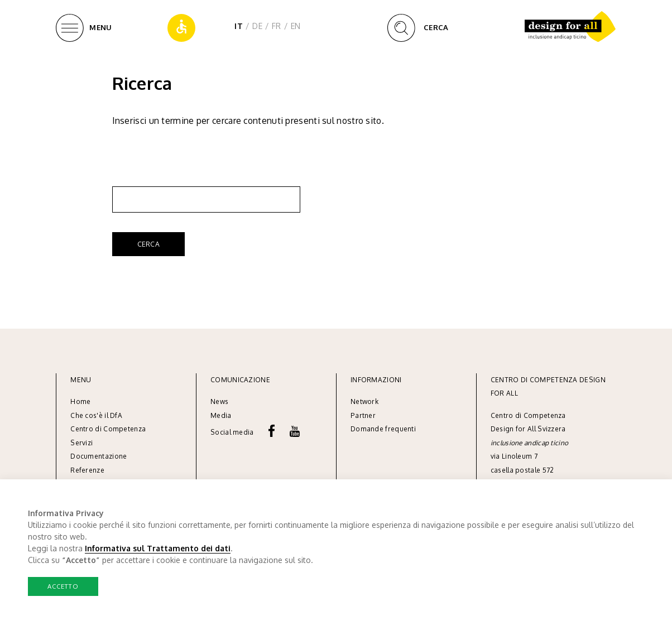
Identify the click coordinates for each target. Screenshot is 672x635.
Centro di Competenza (108, 429)
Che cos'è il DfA (96, 415)
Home (80, 401)
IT (239, 26)
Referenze (87, 470)
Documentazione (99, 456)
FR (277, 26)
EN (296, 26)
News (219, 401)
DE (257, 26)
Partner (363, 415)
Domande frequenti (383, 429)
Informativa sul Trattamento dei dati (158, 548)
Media (222, 415)
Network (364, 401)
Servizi (81, 443)
